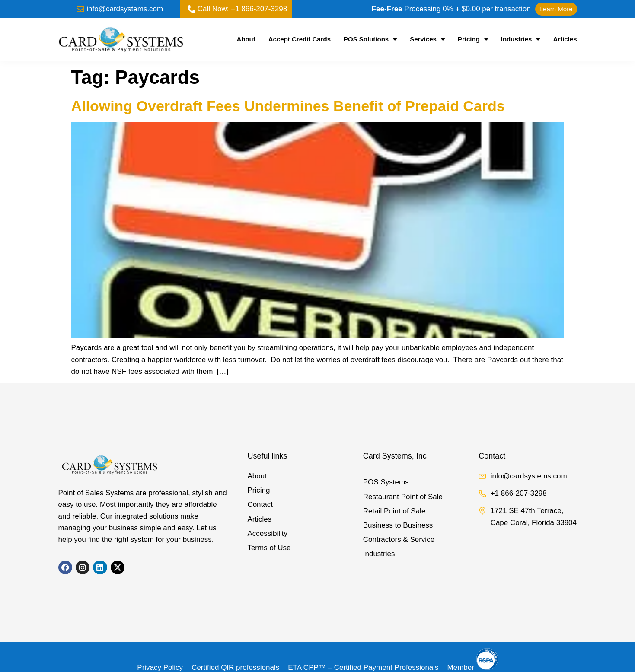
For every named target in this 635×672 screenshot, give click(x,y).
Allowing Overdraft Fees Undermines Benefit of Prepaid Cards (288, 106)
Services (427, 39)
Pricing (473, 39)
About (246, 39)
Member (473, 667)
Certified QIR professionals (235, 667)
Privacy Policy (160, 667)
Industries (521, 39)
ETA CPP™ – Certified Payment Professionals (363, 667)
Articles (565, 39)
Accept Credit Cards (300, 39)
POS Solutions (370, 39)
